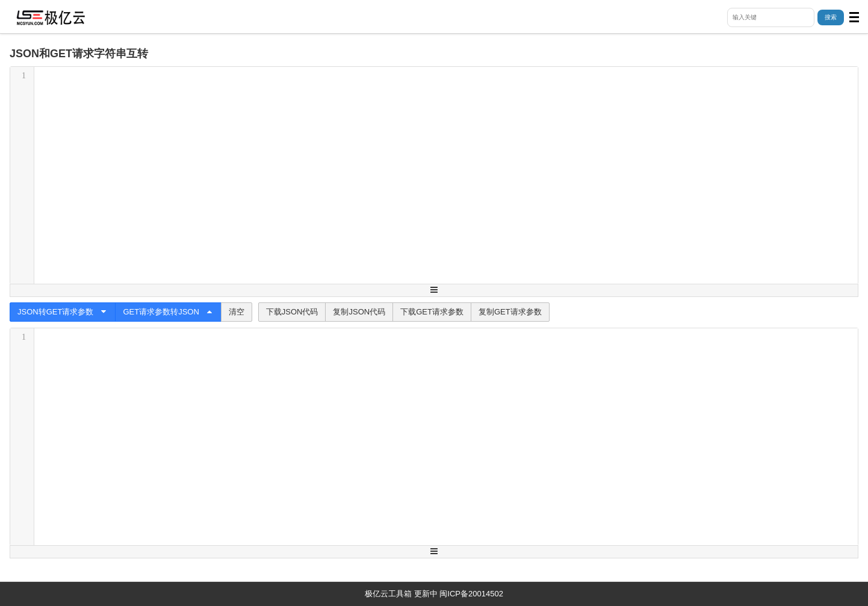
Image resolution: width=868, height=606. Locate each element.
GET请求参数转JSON (168, 312)
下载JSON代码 (292, 312)
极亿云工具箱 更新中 (401, 594)
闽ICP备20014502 (471, 594)
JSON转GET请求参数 (63, 312)
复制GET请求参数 (510, 312)
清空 (237, 312)
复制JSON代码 (359, 312)
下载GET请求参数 (432, 312)
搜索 (831, 17)
